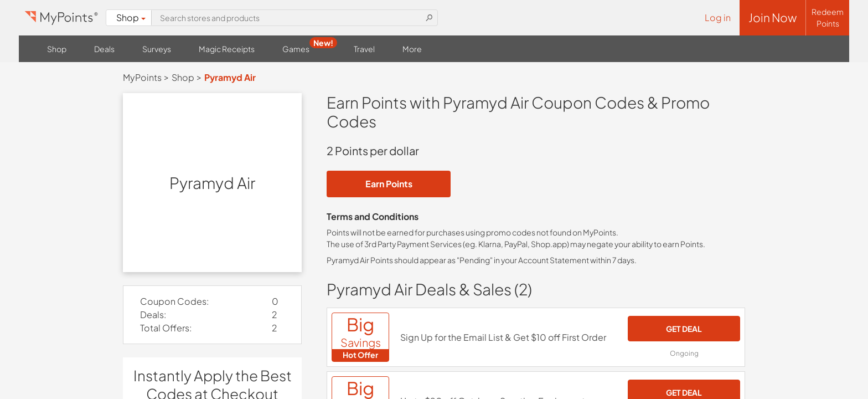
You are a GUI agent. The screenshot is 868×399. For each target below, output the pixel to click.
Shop (131, 17)
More (412, 49)
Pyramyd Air (230, 77)
